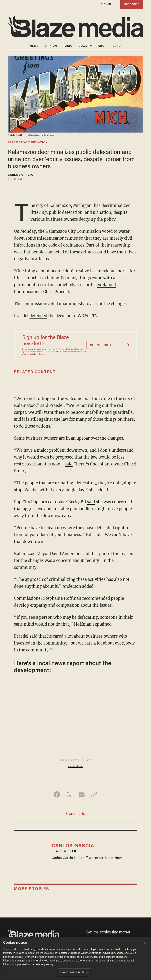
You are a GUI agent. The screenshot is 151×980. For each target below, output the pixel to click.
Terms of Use (73, 349)
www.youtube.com (75, 766)
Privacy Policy (57, 349)
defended (38, 316)
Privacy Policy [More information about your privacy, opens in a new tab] (44, 965)
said (69, 464)
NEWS (34, 46)
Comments (76, 814)
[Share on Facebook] (57, 794)
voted (107, 231)
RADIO (68, 46)
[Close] (145, 943)
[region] (75, 958)
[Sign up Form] (110, 345)
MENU (117, 46)
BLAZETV (85, 46)
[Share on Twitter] (69, 794)
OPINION (51, 46)
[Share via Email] (82, 794)
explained (106, 285)
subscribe (132, 4)
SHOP (102, 46)
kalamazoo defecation (28, 143)
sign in (106, 4)
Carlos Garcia (20, 175)
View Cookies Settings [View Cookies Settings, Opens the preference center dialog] (74, 973)
